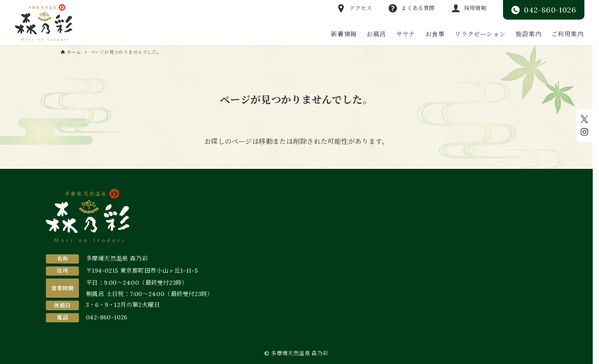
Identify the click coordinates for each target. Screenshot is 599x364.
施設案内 (528, 34)
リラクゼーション (480, 34)
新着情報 (344, 34)
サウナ (406, 34)
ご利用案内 (567, 34)
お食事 (435, 34)
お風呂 (376, 34)
